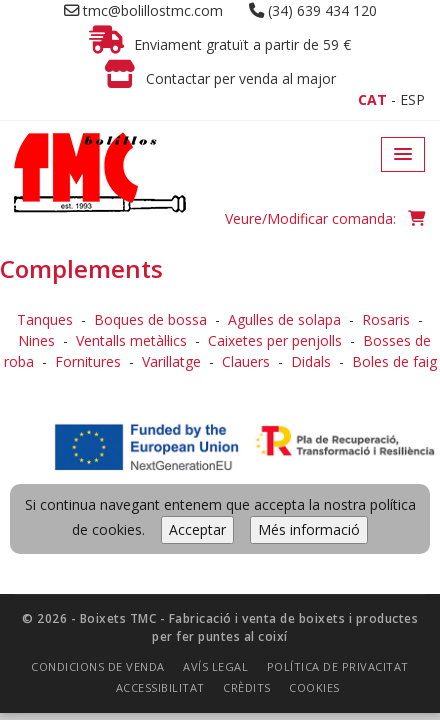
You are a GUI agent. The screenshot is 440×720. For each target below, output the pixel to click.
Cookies (314, 458)
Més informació (309, 300)
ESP (412, 99)
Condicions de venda (98, 437)
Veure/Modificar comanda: (325, 218)
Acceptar (197, 300)
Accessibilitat (160, 458)
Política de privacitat (338, 437)
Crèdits (247, 458)
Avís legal (215, 437)
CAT (372, 99)
